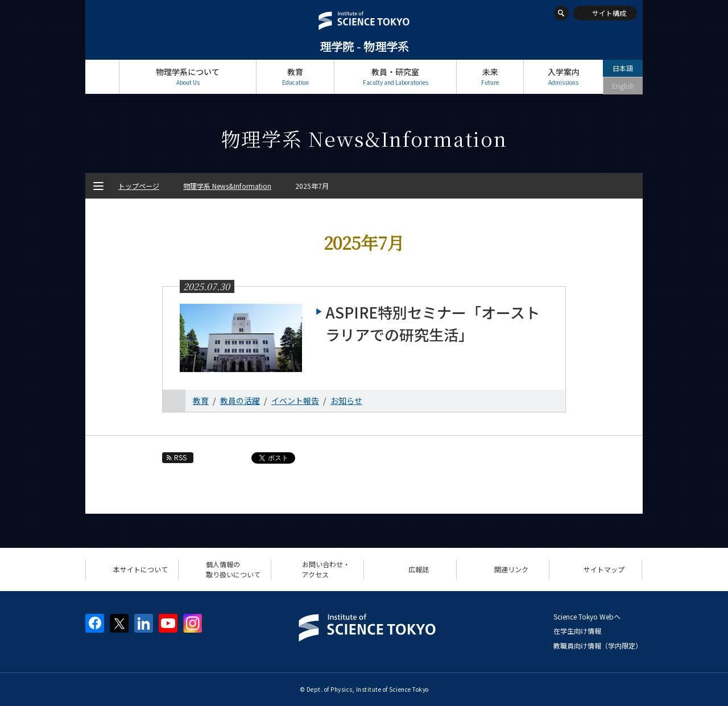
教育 (295, 77)
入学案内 (563, 77)
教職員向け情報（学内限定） (598, 645)
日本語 (623, 68)
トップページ (102, 77)
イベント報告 (295, 401)
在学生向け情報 (577, 631)
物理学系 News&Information (227, 186)
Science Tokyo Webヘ (587, 616)
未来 (490, 77)
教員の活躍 (240, 401)
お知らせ (346, 401)
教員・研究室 (395, 77)
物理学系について (188, 77)
